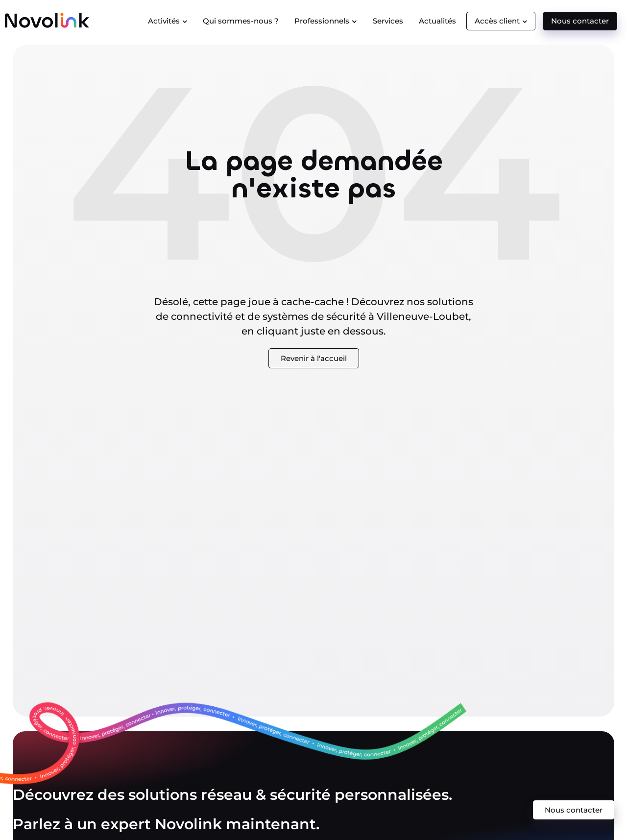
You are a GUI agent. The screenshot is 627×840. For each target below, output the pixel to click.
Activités (168, 21)
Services (388, 21)
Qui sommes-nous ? (241, 21)
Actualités (437, 21)
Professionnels (326, 21)
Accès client (501, 21)
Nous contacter (580, 21)
